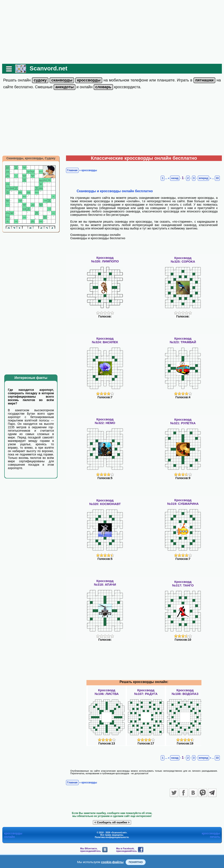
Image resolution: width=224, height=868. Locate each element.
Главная (72, 170)
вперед (203, 178)
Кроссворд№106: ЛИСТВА (107, 692)
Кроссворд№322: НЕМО (105, 421)
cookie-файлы (112, 862)
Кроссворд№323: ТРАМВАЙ (183, 340)
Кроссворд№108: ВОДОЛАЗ (185, 692)
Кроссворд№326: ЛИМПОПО (105, 259)
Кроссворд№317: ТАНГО (183, 583)
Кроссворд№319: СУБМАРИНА (183, 502)
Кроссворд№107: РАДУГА (146, 692)
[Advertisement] (112, 32)
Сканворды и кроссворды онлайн (95, 235)
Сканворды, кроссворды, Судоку (31, 158)
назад (175, 178)
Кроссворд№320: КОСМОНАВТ (105, 502)
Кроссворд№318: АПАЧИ (105, 583)
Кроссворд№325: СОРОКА (183, 260)
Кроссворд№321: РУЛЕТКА (183, 421)
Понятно (136, 862)
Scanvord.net (48, 68)
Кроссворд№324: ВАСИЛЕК (105, 340)
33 (217, 178)
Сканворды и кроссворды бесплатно (98, 238)
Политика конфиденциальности (112, 837)
